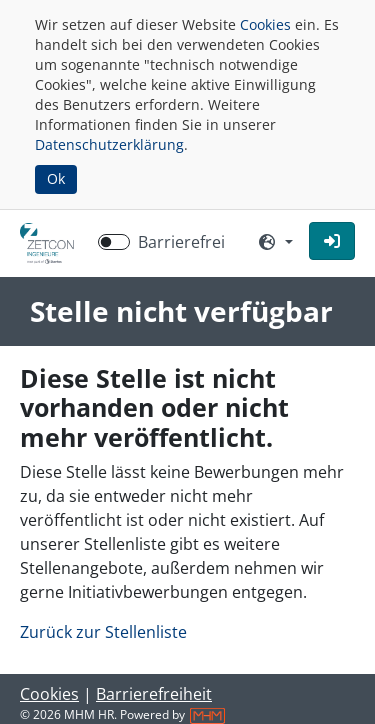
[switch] (114, 242)
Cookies (265, 24)
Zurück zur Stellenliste (103, 632)
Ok (56, 178)
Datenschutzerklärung (109, 144)
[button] (332, 241)
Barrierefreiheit (154, 694)
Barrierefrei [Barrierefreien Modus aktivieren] (181, 242)
